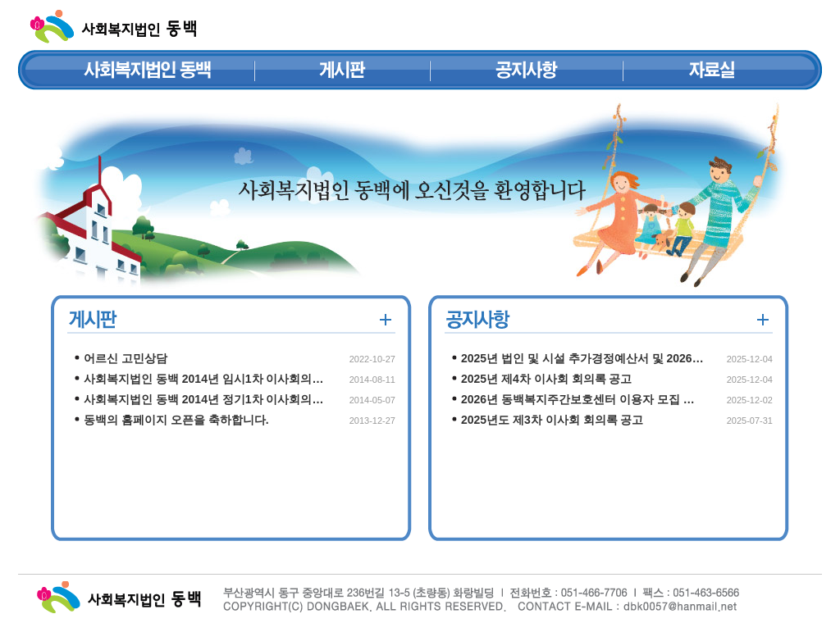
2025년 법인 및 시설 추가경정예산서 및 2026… (582, 358)
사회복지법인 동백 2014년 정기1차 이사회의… (204, 399)
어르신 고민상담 (126, 358)
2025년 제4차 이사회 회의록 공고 (547, 379)
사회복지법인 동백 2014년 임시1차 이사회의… (204, 379)
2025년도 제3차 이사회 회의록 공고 (552, 420)
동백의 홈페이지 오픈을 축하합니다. (176, 420)
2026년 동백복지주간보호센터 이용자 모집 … (578, 399)
